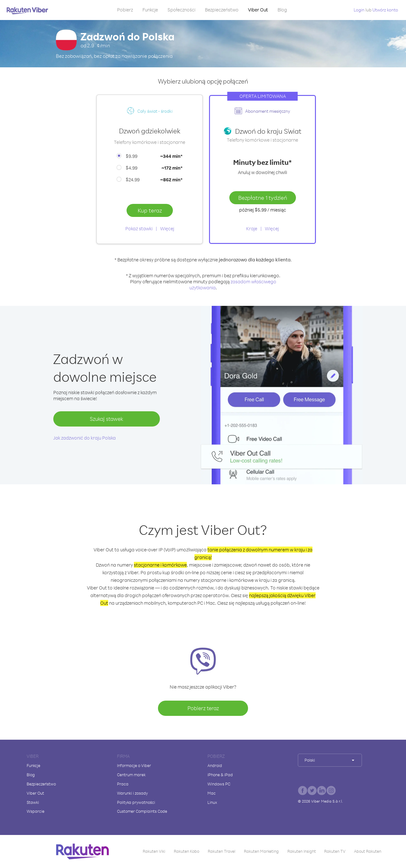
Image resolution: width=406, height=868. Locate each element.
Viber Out (258, 10)
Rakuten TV (335, 851)
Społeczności (181, 10)
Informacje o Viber (134, 765)
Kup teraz (150, 210)
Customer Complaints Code (142, 811)
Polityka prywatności (136, 802)
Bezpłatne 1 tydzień (263, 198)
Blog (282, 10)
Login (359, 10)
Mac (212, 793)
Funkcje (150, 10)
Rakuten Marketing (261, 851)
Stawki (33, 802)
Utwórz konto (385, 10)
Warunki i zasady (132, 793)
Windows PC (219, 784)
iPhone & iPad (220, 775)
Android (215, 765)
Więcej (167, 229)
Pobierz (125, 10)
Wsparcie (36, 811)
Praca (123, 784)
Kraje (252, 229)
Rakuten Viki (154, 851)
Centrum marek (131, 775)
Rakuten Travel (222, 851)
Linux (212, 802)
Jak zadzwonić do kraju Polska (85, 438)
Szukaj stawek (106, 419)
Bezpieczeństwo (222, 10)
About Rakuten (368, 851)
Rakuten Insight (302, 851)
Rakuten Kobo (187, 851)
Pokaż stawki (139, 229)
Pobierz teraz (203, 708)
